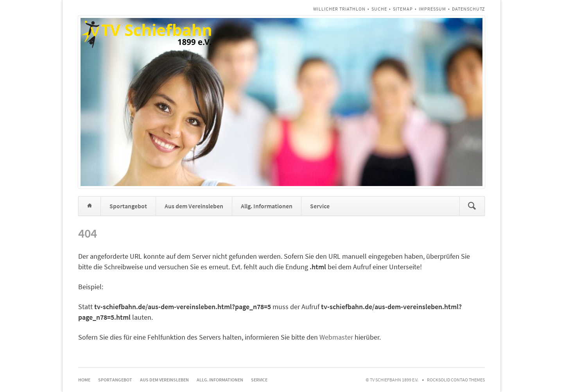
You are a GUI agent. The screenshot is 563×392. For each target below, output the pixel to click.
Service (320, 206)
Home (90, 206)
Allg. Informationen (267, 206)
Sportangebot (128, 206)
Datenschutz (468, 9)
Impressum (432, 9)
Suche (379, 9)
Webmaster (336, 337)
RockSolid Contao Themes (456, 380)
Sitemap (403, 9)
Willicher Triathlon (339, 9)
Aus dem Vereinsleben (194, 206)
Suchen (472, 206)
